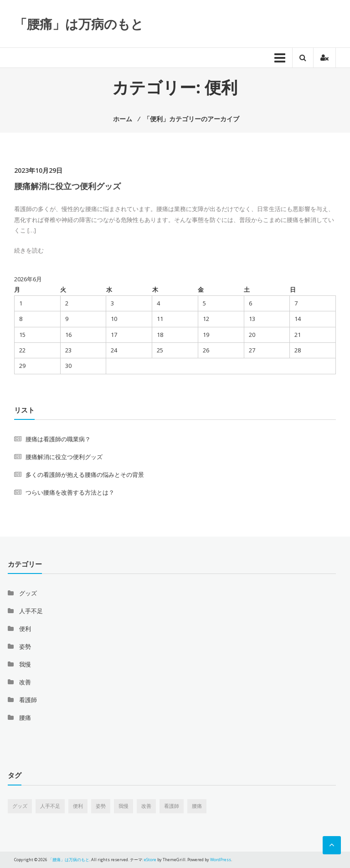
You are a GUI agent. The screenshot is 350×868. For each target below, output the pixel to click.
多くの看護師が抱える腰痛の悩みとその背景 (85, 475)
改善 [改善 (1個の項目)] (146, 806)
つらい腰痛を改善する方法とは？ (70, 492)
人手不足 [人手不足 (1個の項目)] (50, 806)
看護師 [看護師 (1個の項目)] (172, 806)
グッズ (28, 593)
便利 (25, 629)
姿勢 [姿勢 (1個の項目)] (101, 806)
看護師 (28, 700)
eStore (150, 860)
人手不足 (31, 611)
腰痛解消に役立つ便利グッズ (67, 186)
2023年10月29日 (38, 170)
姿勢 (25, 646)
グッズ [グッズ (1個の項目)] (20, 806)
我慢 (25, 664)
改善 (25, 682)
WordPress (221, 860)
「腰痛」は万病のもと (79, 24)
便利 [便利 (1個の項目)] (78, 806)
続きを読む (29, 250)
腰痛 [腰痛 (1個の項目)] (197, 806)
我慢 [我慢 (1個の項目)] (124, 806)
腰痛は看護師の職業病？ (58, 439)
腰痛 (25, 718)
